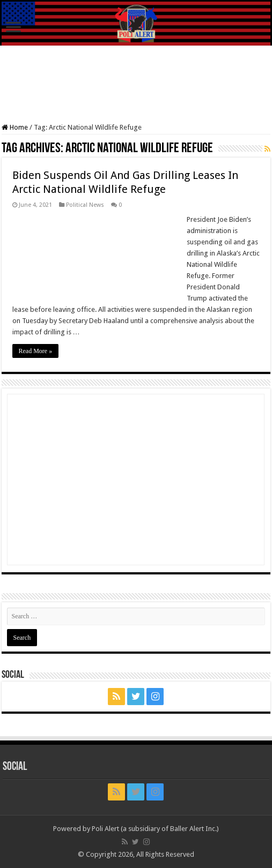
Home (15, 127)
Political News (85, 205)
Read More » (36, 351)
